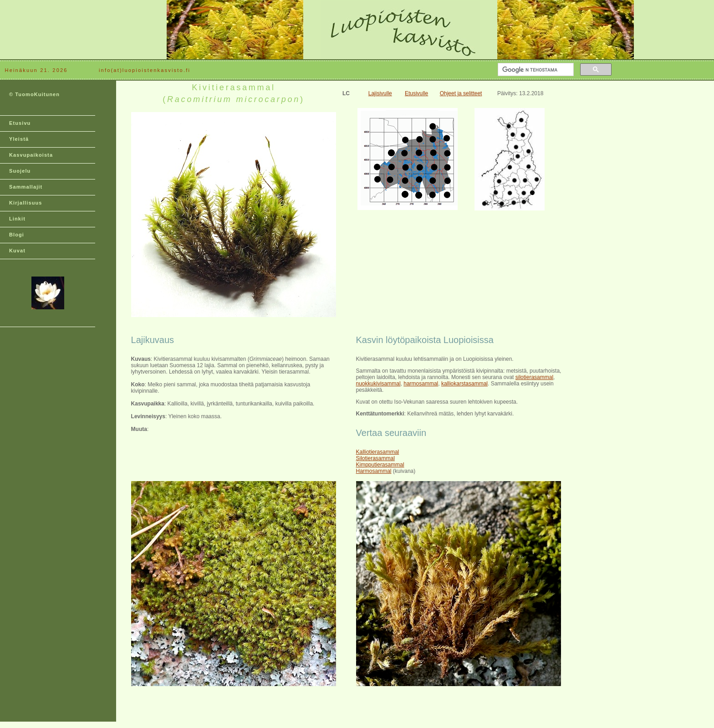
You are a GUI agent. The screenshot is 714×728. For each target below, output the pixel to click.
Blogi (17, 235)
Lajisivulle (380, 93)
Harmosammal (374, 471)
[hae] (535, 70)
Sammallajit (26, 187)
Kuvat (17, 251)
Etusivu (20, 123)
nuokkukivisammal (378, 384)
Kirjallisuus (26, 203)
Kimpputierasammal (380, 465)
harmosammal (421, 384)
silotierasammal (534, 377)
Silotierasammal (375, 458)
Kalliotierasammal (378, 452)
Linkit (17, 219)
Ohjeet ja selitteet (461, 93)
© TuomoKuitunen (34, 94)
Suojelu (20, 171)
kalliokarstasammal (464, 384)
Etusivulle (416, 93)
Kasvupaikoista (31, 155)
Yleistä (19, 139)
